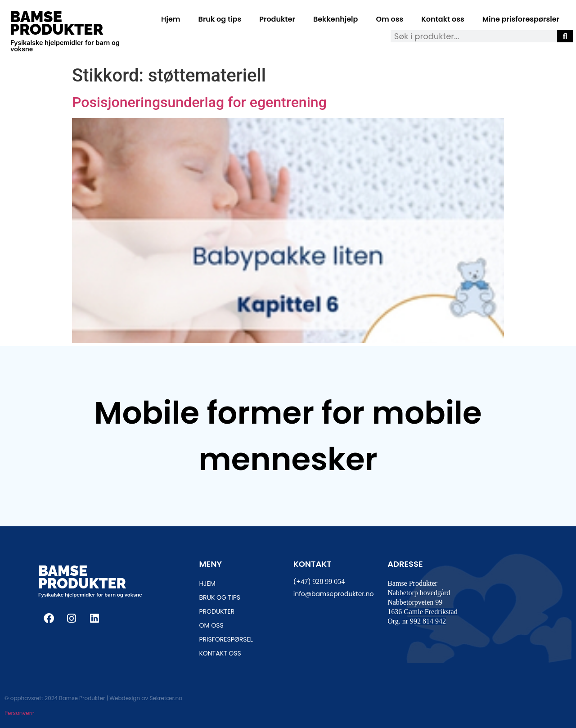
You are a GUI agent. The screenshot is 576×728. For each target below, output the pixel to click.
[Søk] (565, 36)
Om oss (389, 19)
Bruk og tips (220, 19)
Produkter (277, 19)
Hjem (171, 19)
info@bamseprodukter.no (334, 594)
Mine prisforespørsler (521, 19)
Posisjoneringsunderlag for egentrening (199, 102)
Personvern (20, 713)
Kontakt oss (443, 19)
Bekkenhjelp (336, 19)
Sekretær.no (166, 698)
